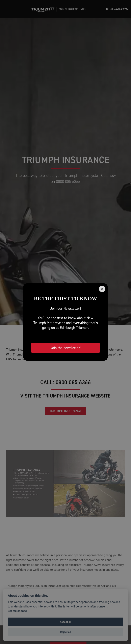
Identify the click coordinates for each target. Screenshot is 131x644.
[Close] (102, 289)
